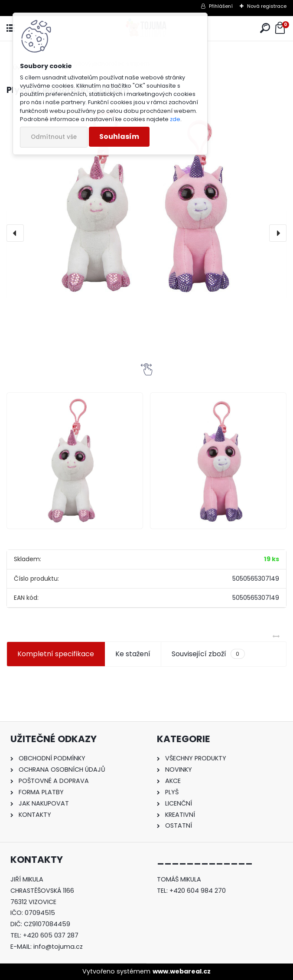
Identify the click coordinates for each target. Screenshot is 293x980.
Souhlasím (119, 136)
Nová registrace (267, 6)
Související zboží (208, 654)
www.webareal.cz (182, 971)
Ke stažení (133, 654)
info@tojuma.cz (58, 947)
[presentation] (15, 233)
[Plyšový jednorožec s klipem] (146, 204)
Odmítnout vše (54, 137)
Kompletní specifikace (56, 654)
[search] (265, 28)
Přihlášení (221, 6)
